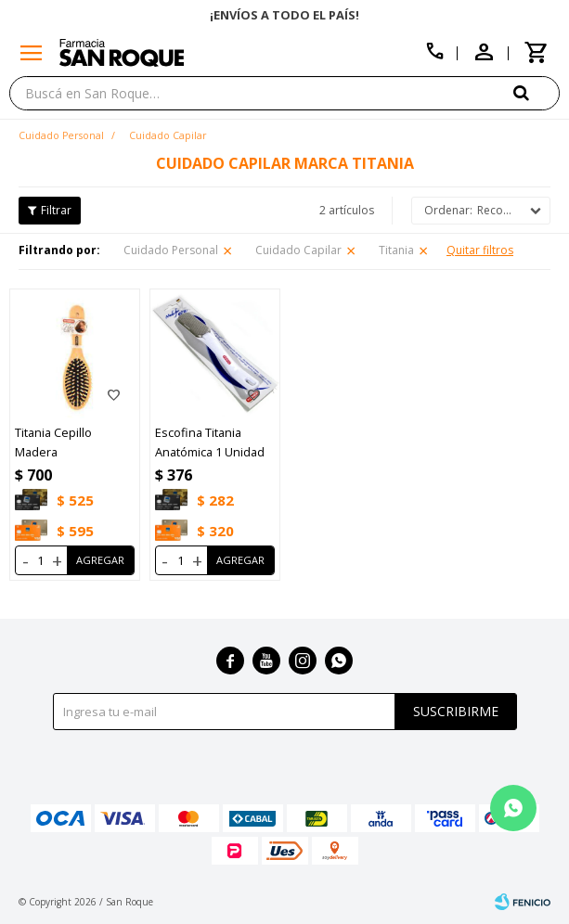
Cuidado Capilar (298, 250)
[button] (537, 92)
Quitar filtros (480, 250)
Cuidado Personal (171, 250)
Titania (396, 250)
